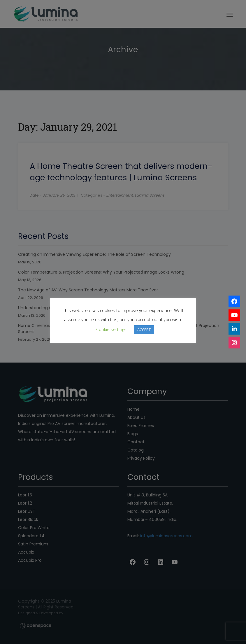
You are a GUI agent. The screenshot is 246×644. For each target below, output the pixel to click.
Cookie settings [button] (111, 329)
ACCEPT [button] (144, 330)
